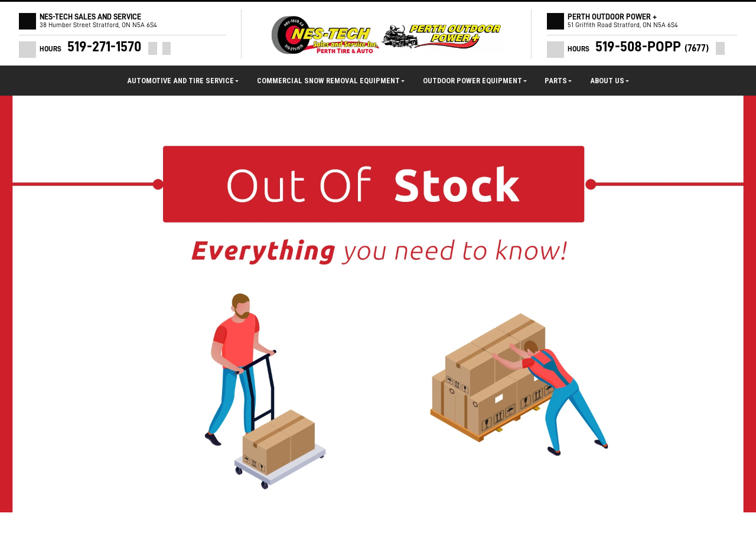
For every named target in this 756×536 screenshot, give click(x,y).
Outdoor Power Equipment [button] (475, 81)
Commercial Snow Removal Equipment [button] (331, 81)
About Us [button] (610, 81)
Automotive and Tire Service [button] (183, 81)
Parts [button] (558, 81)
